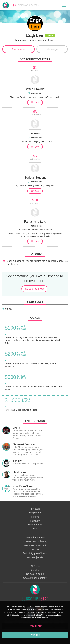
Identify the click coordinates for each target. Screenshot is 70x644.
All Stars (35, 566)
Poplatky (35, 521)
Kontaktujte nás (35, 557)
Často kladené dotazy (35, 578)
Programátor (35, 525)
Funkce (35, 517)
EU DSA (35, 549)
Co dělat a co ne (35, 574)
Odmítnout (35, 626)
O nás (35, 529)
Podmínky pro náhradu (35, 553)
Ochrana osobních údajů (35, 541)
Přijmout (35, 635)
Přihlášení (35, 509)
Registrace (35, 513)
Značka (35, 570)
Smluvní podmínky (35, 537)
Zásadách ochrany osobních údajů (26, 615)
